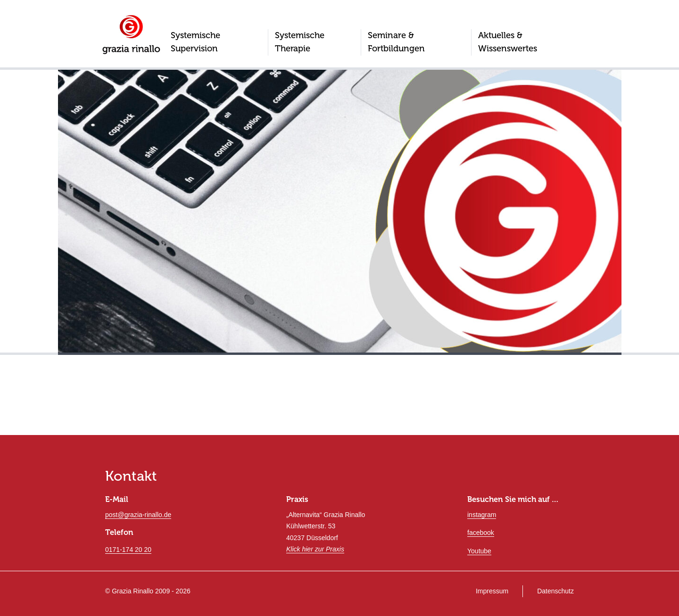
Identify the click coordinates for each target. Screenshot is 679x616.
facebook (481, 533)
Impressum (492, 591)
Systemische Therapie (300, 42)
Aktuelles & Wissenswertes (508, 42)
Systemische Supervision (195, 42)
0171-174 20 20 (128, 550)
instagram (482, 515)
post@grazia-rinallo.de (138, 515)
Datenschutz (555, 591)
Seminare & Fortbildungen (396, 42)
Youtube (479, 551)
